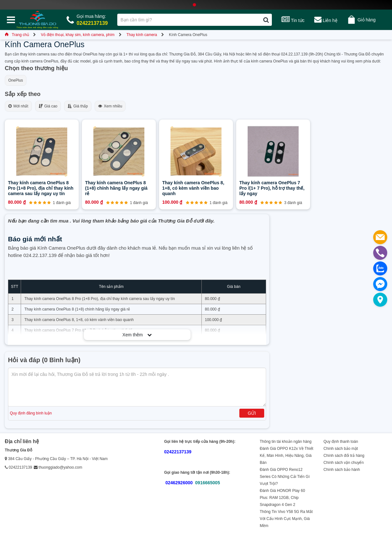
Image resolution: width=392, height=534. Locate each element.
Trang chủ (17, 35)
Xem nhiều (110, 106)
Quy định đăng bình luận (31, 413)
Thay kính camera (142, 35)
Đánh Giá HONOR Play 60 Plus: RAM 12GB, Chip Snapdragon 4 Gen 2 (282, 498)
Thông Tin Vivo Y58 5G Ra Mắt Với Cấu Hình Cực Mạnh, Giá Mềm (286, 519)
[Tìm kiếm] (266, 20)
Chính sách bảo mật (341, 449)
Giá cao (48, 106)
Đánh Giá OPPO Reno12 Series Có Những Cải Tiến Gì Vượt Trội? (285, 477)
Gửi (252, 413)
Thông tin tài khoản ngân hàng (286, 442)
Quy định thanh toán (341, 442)
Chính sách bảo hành (342, 470)
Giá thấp (78, 106)
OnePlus (16, 80)
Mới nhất (18, 106)
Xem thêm (137, 335)
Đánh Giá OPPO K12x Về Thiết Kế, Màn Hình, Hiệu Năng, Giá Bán (287, 456)
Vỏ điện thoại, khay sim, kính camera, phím (78, 35)
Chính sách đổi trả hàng (344, 456)
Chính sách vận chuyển (344, 463)
